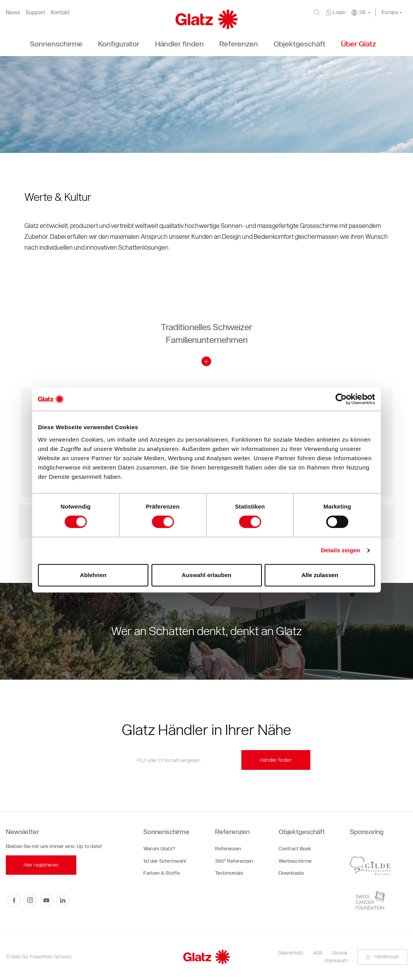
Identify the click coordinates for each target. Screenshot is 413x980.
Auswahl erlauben (206, 575)
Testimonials (229, 873)
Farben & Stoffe (162, 873)
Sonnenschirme (166, 832)
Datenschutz (291, 953)
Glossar (340, 953)
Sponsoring (367, 832)
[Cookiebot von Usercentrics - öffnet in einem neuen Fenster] (341, 399)
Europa (390, 12)
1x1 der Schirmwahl (165, 861)
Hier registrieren (41, 865)
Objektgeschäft (302, 832)
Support (35, 13)
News (13, 13)
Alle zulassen (320, 575)
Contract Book (295, 849)
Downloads (291, 873)
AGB (318, 953)
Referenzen (232, 832)
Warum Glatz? (159, 849)
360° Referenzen (234, 861)
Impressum (336, 960)
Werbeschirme (295, 861)
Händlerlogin (382, 957)
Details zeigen (340, 550)
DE (363, 12)
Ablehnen (93, 575)
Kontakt (60, 13)
